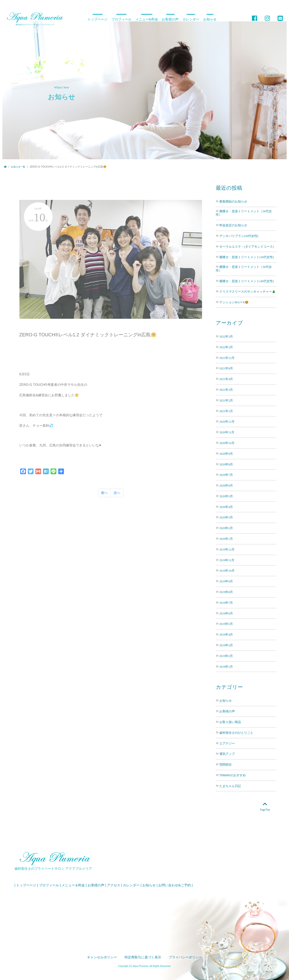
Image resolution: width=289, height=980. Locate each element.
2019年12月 (227, 549)
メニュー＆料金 (73, 885)
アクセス (114, 885)
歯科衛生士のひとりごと (236, 733)
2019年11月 (227, 560)
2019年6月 (226, 613)
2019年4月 (226, 635)
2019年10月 (227, 571)
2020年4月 (226, 507)
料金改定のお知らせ (233, 225)
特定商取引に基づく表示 (143, 957)
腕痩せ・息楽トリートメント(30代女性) (247, 257)
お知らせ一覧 (18, 167)
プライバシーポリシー (185, 957)
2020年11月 (227, 432)
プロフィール (121, 19)
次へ (117, 493)
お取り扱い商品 (230, 722)
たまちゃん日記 (230, 786)
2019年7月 (226, 603)
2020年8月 (226, 464)
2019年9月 (226, 581)
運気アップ (227, 754)
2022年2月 (226, 347)
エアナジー (227, 743)
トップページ (97, 19)
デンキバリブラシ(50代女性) (239, 236)
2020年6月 (226, 485)
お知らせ (210, 19)
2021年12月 (227, 358)
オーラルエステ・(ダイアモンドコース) (247, 247)
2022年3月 (226, 336)
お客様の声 (170, 19)
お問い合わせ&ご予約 (175, 885)
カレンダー (191, 19)
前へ (104, 493)
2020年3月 (226, 517)
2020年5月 (226, 496)
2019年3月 (226, 645)
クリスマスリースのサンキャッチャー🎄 (248, 292)
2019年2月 (226, 656)
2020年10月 (227, 443)
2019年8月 (226, 592)
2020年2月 (226, 528)
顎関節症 (226, 765)
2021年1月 (226, 411)
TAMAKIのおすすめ (233, 775)
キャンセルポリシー (102, 957)
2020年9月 (226, 454)
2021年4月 (226, 379)
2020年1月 (226, 539)
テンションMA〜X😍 (234, 302)
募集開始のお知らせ (233, 201)
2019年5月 (226, 624)
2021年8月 (226, 368)
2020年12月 (227, 422)
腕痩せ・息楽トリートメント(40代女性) (247, 281)
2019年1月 (226, 667)
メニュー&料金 (147, 19)
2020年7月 (226, 475)
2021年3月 (226, 390)
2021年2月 (226, 400)
